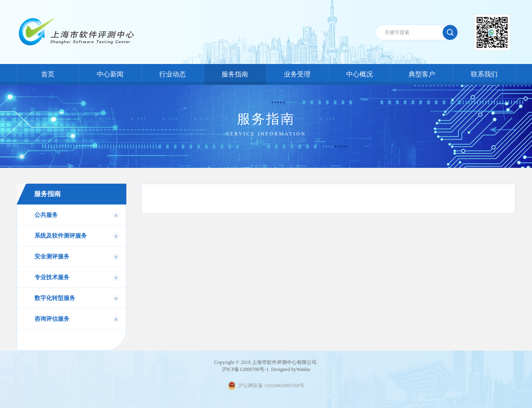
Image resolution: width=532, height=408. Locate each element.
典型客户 (422, 74)
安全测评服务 (52, 257)
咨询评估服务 (52, 319)
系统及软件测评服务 (61, 236)
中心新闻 (110, 74)
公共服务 (46, 215)
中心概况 (360, 74)
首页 (48, 74)
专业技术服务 (52, 277)
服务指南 (235, 74)
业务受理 (297, 74)
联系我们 (484, 74)
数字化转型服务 (55, 298)
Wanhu (303, 369)
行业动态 (172, 74)
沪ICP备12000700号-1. (246, 369)
